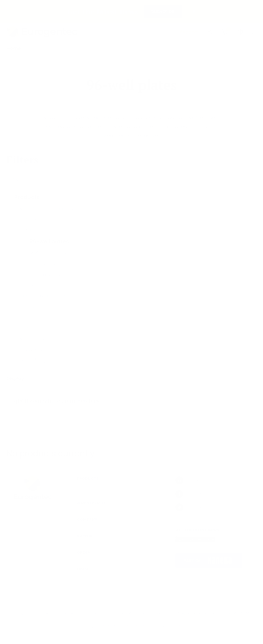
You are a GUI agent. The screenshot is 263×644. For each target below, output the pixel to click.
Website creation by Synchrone (151, 626)
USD (252, 32)
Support (189, 32)
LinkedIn (191, 480)
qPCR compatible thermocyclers (56, 401)
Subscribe (163, 11)
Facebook (193, 494)
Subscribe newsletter (195, 539)
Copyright (23, 613)
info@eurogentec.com (196, 613)
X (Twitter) (193, 507)
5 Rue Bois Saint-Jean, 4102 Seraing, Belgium (128, 613)
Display (16, 378)
